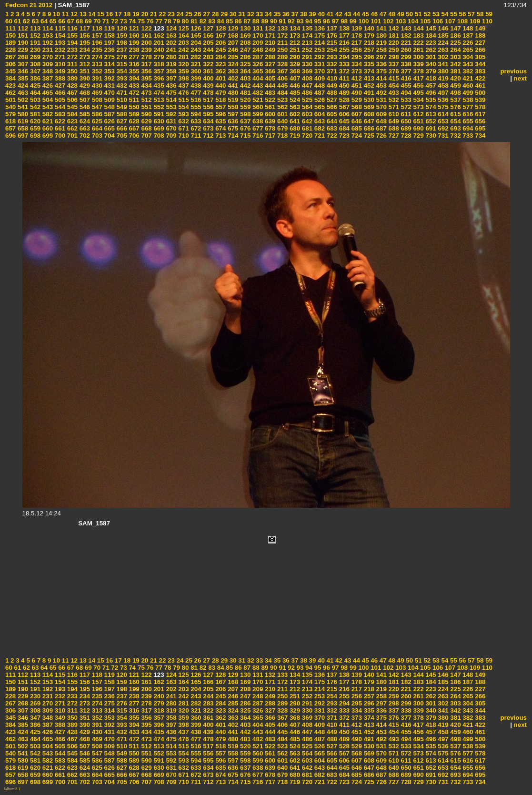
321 (195, 64)
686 (368, 128)
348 (47, 71)
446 (294, 86)
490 (356, 93)
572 (405, 107)
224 (442, 43)
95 (317, 21)
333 (343, 64)
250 (281, 50)
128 (220, 28)
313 (96, 64)
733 (467, 136)
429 (84, 86)
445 (281, 86)
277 (133, 57)
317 (146, 64)
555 (195, 107)
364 (244, 71)
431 (109, 86)
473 (146, 93)
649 (393, 121)
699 (47, 136)
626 (109, 121)
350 (71, 71)
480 (232, 93)
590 (146, 114)
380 (442, 71)
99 (352, 21)
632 (183, 121)
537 (455, 100)
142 (393, 28)
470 (109, 93)
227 (480, 43)
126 (195, 28)
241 (171, 50)
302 (442, 57)
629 (146, 121)
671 (183, 128)
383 (480, 71)
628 (133, 121)
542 (34, 107)
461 (480, 86)
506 (71, 100)
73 (123, 21)
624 (84, 121)
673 (208, 128)
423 (10, 86)
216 (343, 43)
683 (331, 128)
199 (133, 43)
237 (121, 50)
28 (215, 14)
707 (146, 136)
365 (257, 71)
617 (480, 114)
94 (308, 21)
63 (35, 21)
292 (319, 57)
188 (480, 35)
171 (269, 35)
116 (71, 28)
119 (109, 28)
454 (393, 86)
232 (59, 50)
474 (158, 93)
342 (455, 64)
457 (430, 86)
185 (442, 35)
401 (220, 78)
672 (195, 128)
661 (59, 128)
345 (10, 71)
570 (381, 107)
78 (167, 21)
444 (269, 86)
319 (171, 64)
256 (356, 50)
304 (467, 57)
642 (306, 121)
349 (59, 71)
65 (52, 21)
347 (34, 71)
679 (281, 128)
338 (405, 64)
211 (281, 43)
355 (133, 71)
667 (133, 128)
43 (347, 14)
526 (319, 100)
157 (96, 35)
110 (486, 21)
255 (343, 50)
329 (294, 64)
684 (343, 128)
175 (319, 35)
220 (393, 43)
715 (244, 136)
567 (343, 107)
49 (400, 14)
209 (257, 43)
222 (418, 43)
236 (109, 50)
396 (158, 78)
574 (430, 107)
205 (208, 43)
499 (467, 93)
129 (232, 28)
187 (467, 35)
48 (391, 14)
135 (306, 28)
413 (368, 78)
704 (109, 136)
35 (276, 14)
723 (343, 136)
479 (220, 93)
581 (34, 114)
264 (455, 50)
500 (480, 93)
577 (467, 107)
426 (47, 86)
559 (244, 107)
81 (193, 21)
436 (171, 86)
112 (22, 28)
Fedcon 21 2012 (29, 5)
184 (430, 35)
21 (153, 14)
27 (206, 14)
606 (343, 114)
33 (259, 14)
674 (220, 128)
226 (467, 43)
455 (405, 86)
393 (121, 78)
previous (513, 71)
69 (87, 21)
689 (405, 128)
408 (306, 78)
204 (195, 43)
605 (331, 114)
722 (331, 136)
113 (34, 28)
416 (405, 78)
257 (368, 50)
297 (381, 57)
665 (109, 128)
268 (22, 57)
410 (331, 78)
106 (437, 21)
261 (418, 50)
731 (442, 136)
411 (343, 78)
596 (220, 114)
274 (96, 57)
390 (84, 78)
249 (269, 50)
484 (281, 93)
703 (96, 136)
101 (375, 21)
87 (246, 21)
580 (22, 114)
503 (34, 100)
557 (220, 107)
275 (109, 57)
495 (418, 93)
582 (47, 114)
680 (294, 128)
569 (368, 107)
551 (146, 107)
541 (22, 107)
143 (405, 28)
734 (480, 136)
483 (269, 93)
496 (430, 93)
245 (220, 50)
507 (84, 100)
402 (232, 78)
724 (356, 136)
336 (381, 64)
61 (17, 21)
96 (326, 21)
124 (171, 28)
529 (356, 100)
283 (208, 57)
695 (480, 128)
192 (47, 43)
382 (467, 71)
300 (418, 57)
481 (244, 93)
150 (10, 35)
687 (381, 128)
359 (183, 71)
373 (356, 71)
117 (84, 28)
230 (34, 50)
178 (356, 35)
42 (338, 14)
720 (306, 136)
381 (455, 71)
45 (365, 14)
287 (257, 57)
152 (34, 35)
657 (10, 128)
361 (208, 71)
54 (444, 14)
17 (117, 14)
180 (381, 35)
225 (455, 43)
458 (442, 86)
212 (294, 43)
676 (244, 128)
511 (133, 100)
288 (269, 57)
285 (232, 57)
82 (202, 21)
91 (282, 21)
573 (418, 107)
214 (319, 43)
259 (393, 50)
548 (109, 107)
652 (430, 121)
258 (381, 50)
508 (96, 100)
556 (208, 107)
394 (133, 78)
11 (65, 14)
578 (480, 107)
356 (146, 71)
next (520, 78)
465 (47, 93)
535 (430, 100)
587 (109, 114)
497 (442, 93)
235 (96, 50)
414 (381, 78)
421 (467, 78)
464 (34, 93)
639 (269, 121)
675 (232, 128)
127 (208, 28)
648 (381, 121)
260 (405, 50)
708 (158, 136)
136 (319, 28)
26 (197, 14)
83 (211, 21)
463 (22, 93)
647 (368, 121)
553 (171, 107)
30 (232, 14)
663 (84, 128)
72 (114, 21)
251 (294, 50)
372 (343, 71)
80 (185, 21)
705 (121, 136)
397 (171, 78)
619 (22, 121)
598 (244, 114)
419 (442, 78)
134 (294, 28)
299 (405, 57)
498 (455, 93)
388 (59, 78)
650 (405, 121)
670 (171, 128)
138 (343, 28)
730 (430, 136)
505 (59, 100)
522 (269, 100)
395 (146, 78)
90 (273, 21)
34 (267, 14)
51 (417, 14)
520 (244, 100)
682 (319, 128)
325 (244, 64)
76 (149, 21)
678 (269, 128)
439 (208, 86)
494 (405, 93)
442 (244, 86)
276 (121, 57)
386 (34, 78)
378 (418, 71)
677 (257, 128)
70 (96, 21)
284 (220, 57)
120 (121, 28)
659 (34, 128)
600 (269, 114)
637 (244, 121)
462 (10, 93)
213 (306, 43)
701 (71, 136)
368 (294, 71)
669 (158, 128)
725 (368, 136)
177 (343, 35)
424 (22, 86)
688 (393, 128)
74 (132, 21)
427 (59, 86)
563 (294, 107)
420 (455, 78)
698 (34, 136)
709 (171, 136)
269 (34, 57)
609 (381, 114)
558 (232, 107)
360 (195, 71)
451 (356, 86)
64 (43, 21)
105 (424, 21)
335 (368, 64)
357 (158, 71)
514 (171, 100)
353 (109, 71)
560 (257, 107)
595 (208, 114)
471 (121, 93)
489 (343, 93)
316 (133, 64)
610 (393, 114)
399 (195, 78)
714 (232, 136)
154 (59, 35)
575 (442, 107)
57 (470, 14)
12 (73, 14)
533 (405, 100)
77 (158, 21)
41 (329, 14)
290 (294, 57)
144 (418, 28)
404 (257, 78)
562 (281, 107)
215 (331, 43)
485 (294, 93)
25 (188, 14)
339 (418, 64)
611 (405, 114)
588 (121, 114)
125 (183, 28)
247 (244, 50)
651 (418, 121)
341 (442, 64)
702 (84, 136)
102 (387, 21)
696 (10, 136)
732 (455, 136)
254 (331, 50)
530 (368, 100)
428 (71, 86)
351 (84, 71)
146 (442, 28)
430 (96, 86)
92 (290, 21)
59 (488, 14)
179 (368, 35)
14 (91, 14)
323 (220, 64)
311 (71, 64)
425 (34, 86)
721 (319, 136)
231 (47, 50)
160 (133, 35)
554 (183, 107)
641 (294, 121)
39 (312, 14)
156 (84, 35)
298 (393, 57)
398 (183, 78)
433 (133, 86)
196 (96, 43)
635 (220, 121)
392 (109, 78)
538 (467, 100)
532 (393, 100)
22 (162, 14)
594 (195, 114)
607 (356, 114)
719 (294, 136)
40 (320, 14)
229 (22, 50)
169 (244, 35)
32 (250, 14)
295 (356, 57)
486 (306, 93)
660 (47, 128)
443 (257, 86)
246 (232, 50)
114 (47, 28)
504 (47, 100)
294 (343, 57)
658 (22, 128)
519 (232, 100)
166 (208, 35)
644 (331, 121)
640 (281, 121)
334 (356, 64)
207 (232, 43)
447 (306, 86)
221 (405, 43)
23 (170, 14)
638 (257, 121)
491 (368, 93)
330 (306, 64)
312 (84, 64)
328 (281, 64)
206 (220, 43)
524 (294, 100)
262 (430, 50)
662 (71, 128)
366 (269, 71)
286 (244, 57)
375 (381, 71)
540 (10, 107)
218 (368, 43)
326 (257, 64)
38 (303, 14)
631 (171, 121)
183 (418, 35)
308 (34, 64)
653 (442, 121)
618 (10, 121)
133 (281, 28)
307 (22, 64)
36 (285, 14)
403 (244, 78)
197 (109, 43)
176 (331, 35)
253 (319, 50)
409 (319, 78)
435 (158, 86)
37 (294, 14)
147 (455, 28)
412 (356, 78)
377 (405, 71)
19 (135, 14)
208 (244, 43)
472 (133, 93)
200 (146, 43)
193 (59, 43)
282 (195, 57)
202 (171, 43)
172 (281, 35)
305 (480, 57)
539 (480, 100)
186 (455, 35)
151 (22, 35)
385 (22, 78)
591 (158, 114)
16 (109, 14)
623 (71, 121)
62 (25, 21)
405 (269, 78)
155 (71, 35)
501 (10, 100)
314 (109, 64)
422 (480, 78)
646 (356, 121)
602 (294, 114)
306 (10, 64)
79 (176, 21)
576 (455, 107)
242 (183, 50)
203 (183, 43)
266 (480, 50)
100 (363, 21)
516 (195, 100)
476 (183, 93)
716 (257, 136)
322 (208, 64)
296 (368, 57)
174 (306, 35)
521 (257, 100)
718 (281, 136)
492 (381, 93)
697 (22, 136)
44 (356, 14)
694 (467, 128)
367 (281, 71)
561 (269, 107)
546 (84, 107)
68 (79, 21)
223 (430, 43)
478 (208, 93)
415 (393, 78)
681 (306, 128)
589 (133, 114)
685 (356, 128)
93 (299, 21)
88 (255, 21)
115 (59, 28)
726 (381, 136)
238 (133, 50)
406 (281, 78)
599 (257, 114)
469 (96, 93)
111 (10, 28)
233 (71, 50)
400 (208, 78)
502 (22, 100)
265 (467, 50)
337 (393, 64)
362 (220, 71)
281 (183, 57)
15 (100, 14)
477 (195, 93)
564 (306, 107)
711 (195, 136)
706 (133, 136)
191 (34, 43)
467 (71, 93)
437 (183, 86)
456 (418, 86)
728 (405, 136)
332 (331, 64)
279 (158, 57)
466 (59, 93)
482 (257, 93)
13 (82, 14)
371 (331, 71)
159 (121, 35)
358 (171, 71)
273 (84, 57)
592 (171, 114)
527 (331, 100)
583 (59, 114)
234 (84, 50)
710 (183, 136)
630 (158, 121)
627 (121, 121)
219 (381, 43)
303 (455, 57)
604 (319, 114)
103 (400, 21)
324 (232, 64)
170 (257, 35)
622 (59, 121)
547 (96, 107)
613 (430, 114)
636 (232, 121)
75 (140, 21)
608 (368, 114)
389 (71, 78)
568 (356, 107)
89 (264, 21)
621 (47, 121)
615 (455, 114)
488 (331, 93)
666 (121, 128)
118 (96, 28)
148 (467, 28)
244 (208, 50)
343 (467, 64)
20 (144, 14)
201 (158, 43)
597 (232, 114)
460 (467, 86)
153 (47, 35)
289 (281, 57)
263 (442, 50)
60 (9, 21)
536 (442, 100)
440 (220, 86)
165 (195, 35)
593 (183, 114)
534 (418, 100)
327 (269, 64)
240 (158, 50)
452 (368, 86)
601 (281, 114)
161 (146, 35)
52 (427, 14)
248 (257, 50)
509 (109, 100)
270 (47, 57)
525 (306, 100)
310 (59, 64)
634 (208, 121)
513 (158, 100)
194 (71, 43)
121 (133, 28)
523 (281, 100)
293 (331, 57)
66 (61, 21)
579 (10, 114)
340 (430, 64)
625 (96, 121)
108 (462, 21)
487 (319, 93)
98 (343, 21)
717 (269, 136)
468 (84, 93)
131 (257, 28)
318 (158, 64)
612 (418, 114)
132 (269, 28)
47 (382, 14)
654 (455, 121)
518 (220, 100)
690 (418, 128)
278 (146, 57)
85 (229, 21)
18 (126, 14)
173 (294, 35)
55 (453, 14)
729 (418, 136)
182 (405, 35)
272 (71, 57)
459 (455, 86)
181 (393, 35)
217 (356, 43)
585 (84, 114)
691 (430, 128)
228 (10, 50)
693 (455, 128)
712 (208, 136)
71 (105, 21)
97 (335, 21)
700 (59, 136)
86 (237, 21)
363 (232, 71)
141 (381, 28)
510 (121, 100)
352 (96, 71)
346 (22, 71)
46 (374, 14)
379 (430, 71)
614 (442, 114)
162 (158, 35)
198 (121, 43)
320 (183, 64)
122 (146, 28)
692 (442, 128)
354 (121, 71)
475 (171, 93)
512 (146, 100)
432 (121, 86)
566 (331, 107)
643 (319, 121)
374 (368, 71)
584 (71, 114)
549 (121, 107)
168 (232, 35)
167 (220, 35)
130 (244, 28)
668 (146, 128)
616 (467, 114)
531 (381, 100)
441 (232, 86)
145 (430, 28)
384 (10, 78)
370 (319, 71)
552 (158, 107)
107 (449, 21)
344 (480, 64)
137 (331, 28)
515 (183, 100)
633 (195, 121)
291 (306, 57)
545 (71, 107)
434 (146, 86)
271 (59, 57)
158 (109, 35)
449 (331, 86)
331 (319, 64)
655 (467, 121)
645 (343, 121)
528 (343, 100)
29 (224, 14)
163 (171, 35)
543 (47, 107)
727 (393, 136)
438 (195, 86)
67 (70, 21)
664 (96, 128)
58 (479, 14)
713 (220, 136)
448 (319, 86)
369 (306, 71)
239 (146, 50)
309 (47, 64)
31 (241, 14)
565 (319, 107)
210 (269, 43)
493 (393, 93)
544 (59, 107)
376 (393, 71)
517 (208, 100)
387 (47, 78)
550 (133, 107)
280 (171, 57)
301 (430, 57)
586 (96, 114)
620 (34, 121)
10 (55, 14)
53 (435, 14)
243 (195, 50)
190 (22, 43)
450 (343, 86)
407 (294, 78)
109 (474, 21)
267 (10, 57)
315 (121, 64)
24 (179, 14)
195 (84, 43)
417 (418, 78)
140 (368, 28)
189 (10, 43)
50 (409, 14)
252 (306, 50)
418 (430, 78)
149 (480, 28)
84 (220, 21)
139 (356, 28)
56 (462, 14)
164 (183, 35)
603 (306, 114)
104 (412, 21)
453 (381, 86)
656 (480, 121)
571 (393, 107)
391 (96, 78)
